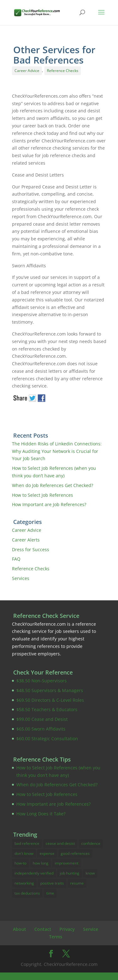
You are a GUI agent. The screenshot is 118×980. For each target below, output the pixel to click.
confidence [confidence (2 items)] (91, 843)
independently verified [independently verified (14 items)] (34, 873)
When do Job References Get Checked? (53, 485)
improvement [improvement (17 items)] (67, 863)
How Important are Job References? (49, 504)
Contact (43, 929)
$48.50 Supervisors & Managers (50, 690)
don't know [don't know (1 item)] (24, 853)
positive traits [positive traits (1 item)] (52, 883)
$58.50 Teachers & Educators (47, 709)
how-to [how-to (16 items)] (20, 863)
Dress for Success (31, 549)
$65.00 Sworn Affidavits (41, 729)
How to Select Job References (42, 495)
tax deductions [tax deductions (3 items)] (27, 893)
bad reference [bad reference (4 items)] (27, 843)
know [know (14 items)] (90, 873)
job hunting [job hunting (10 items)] (70, 873)
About (20, 929)
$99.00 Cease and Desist (42, 719)
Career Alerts (26, 540)
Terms (56, 937)
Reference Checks (63, 71)
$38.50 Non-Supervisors (42, 681)
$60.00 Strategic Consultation (47, 739)
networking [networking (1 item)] (24, 883)
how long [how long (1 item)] (41, 863)
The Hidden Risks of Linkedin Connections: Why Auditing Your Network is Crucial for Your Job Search (57, 451)
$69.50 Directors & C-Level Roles (50, 700)
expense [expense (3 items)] (47, 853)
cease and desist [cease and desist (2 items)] (60, 843)
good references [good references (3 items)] (75, 853)
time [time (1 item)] (50, 893)
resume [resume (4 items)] (77, 883)
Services (21, 578)
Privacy (67, 929)
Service (91, 929)
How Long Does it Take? (41, 814)
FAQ (16, 559)
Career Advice (27, 71)
